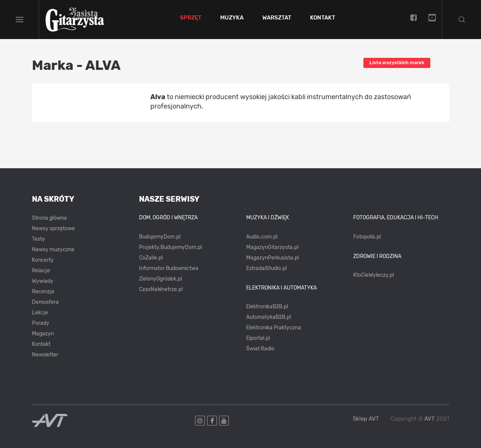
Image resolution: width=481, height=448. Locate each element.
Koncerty (43, 260)
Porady (41, 323)
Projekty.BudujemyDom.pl (170, 247)
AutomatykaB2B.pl (268, 317)
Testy (39, 239)
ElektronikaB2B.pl (267, 307)
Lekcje (40, 313)
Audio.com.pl (262, 237)
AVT (430, 419)
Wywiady (43, 281)
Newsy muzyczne (53, 250)
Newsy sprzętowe (53, 229)
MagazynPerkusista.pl (272, 258)
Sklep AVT (366, 419)
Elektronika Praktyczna (274, 328)
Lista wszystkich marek (397, 63)
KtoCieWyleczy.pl (374, 275)
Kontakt (323, 18)
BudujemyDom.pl (160, 237)
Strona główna (49, 218)
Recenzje (43, 292)
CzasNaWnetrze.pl (161, 289)
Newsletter (45, 355)
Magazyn (43, 334)
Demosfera (45, 302)
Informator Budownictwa (169, 268)
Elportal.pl (258, 338)
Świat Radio (260, 349)
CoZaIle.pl (151, 258)
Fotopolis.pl (367, 237)
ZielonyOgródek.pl (160, 279)
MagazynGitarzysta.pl (272, 247)
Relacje (41, 271)
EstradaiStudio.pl (266, 268)
